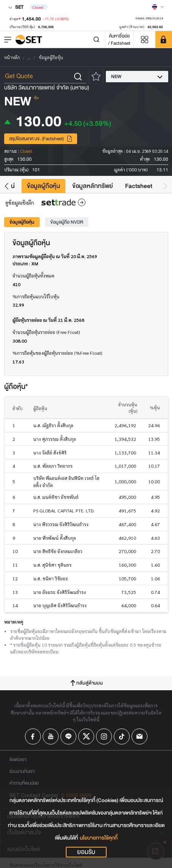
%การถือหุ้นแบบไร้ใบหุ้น (36, 296)
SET (16, 7)
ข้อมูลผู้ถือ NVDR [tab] (67, 222)
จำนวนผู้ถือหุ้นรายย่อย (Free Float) (46, 332)
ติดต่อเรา (18, 759)
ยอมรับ (86, 852)
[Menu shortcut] (144, 40)
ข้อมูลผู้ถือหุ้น (43, 186)
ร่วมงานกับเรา (22, 771)
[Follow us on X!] (86, 736)
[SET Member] (164, 39)
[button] (7, 186)
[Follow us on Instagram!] (104, 736)
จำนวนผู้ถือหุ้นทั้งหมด (33, 276)
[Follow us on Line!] (68, 736)
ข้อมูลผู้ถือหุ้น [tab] (22, 222)
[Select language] (158, 7)
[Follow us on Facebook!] (33, 736)
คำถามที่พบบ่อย (24, 783)
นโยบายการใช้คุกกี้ (99, 838)
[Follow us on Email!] (139, 736)
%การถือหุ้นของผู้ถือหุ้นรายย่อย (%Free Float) (57, 353)
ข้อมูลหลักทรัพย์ (93, 186)
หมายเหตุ (14, 622)
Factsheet (139, 186)
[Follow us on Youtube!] (51, 736)
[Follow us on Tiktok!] (122, 736)
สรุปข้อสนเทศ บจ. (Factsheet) (41, 139)
